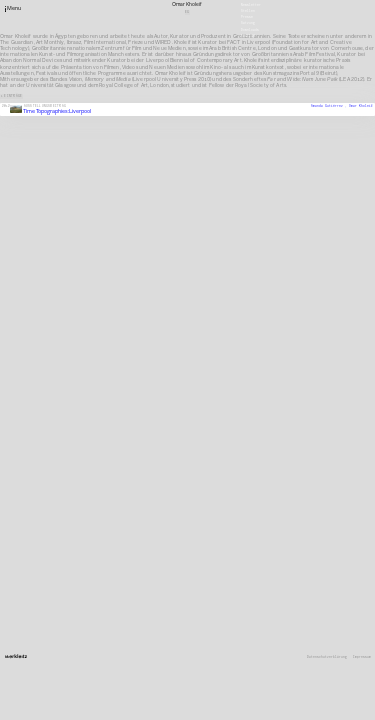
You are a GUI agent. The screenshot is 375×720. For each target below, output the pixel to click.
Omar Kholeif (361, 106)
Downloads (250, 29)
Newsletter (251, 4)
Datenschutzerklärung (327, 657)
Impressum (362, 657)
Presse (247, 17)
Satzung (248, 23)
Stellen (248, 11)
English (248, 35)
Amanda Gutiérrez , (330, 106)
